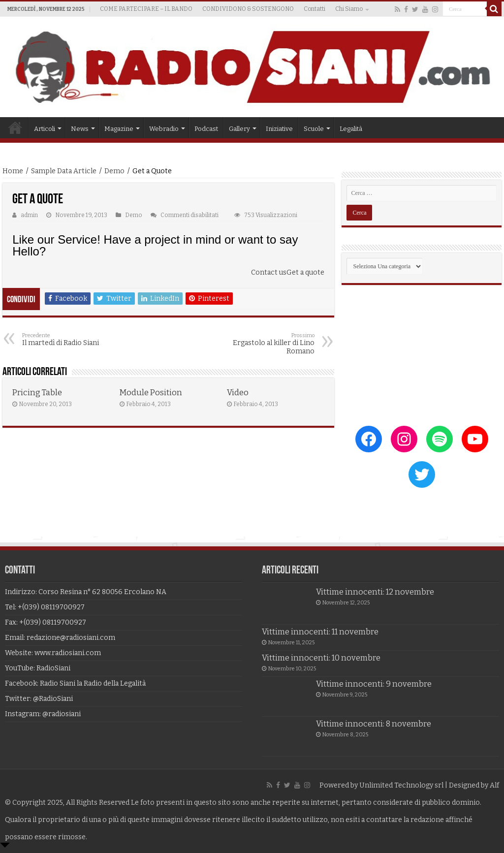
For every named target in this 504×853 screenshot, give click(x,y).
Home (15, 127)
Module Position (151, 393)
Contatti (315, 9)
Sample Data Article (64, 171)
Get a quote (305, 272)
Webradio (164, 129)
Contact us (269, 272)
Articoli (45, 129)
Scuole (314, 129)
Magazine (119, 129)
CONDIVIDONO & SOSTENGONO (248, 9)
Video (238, 393)
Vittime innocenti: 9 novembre (374, 684)
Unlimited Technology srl (401, 785)
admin (29, 215)
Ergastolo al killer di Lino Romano (264, 344)
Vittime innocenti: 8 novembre (374, 724)
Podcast (206, 129)
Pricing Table (37, 393)
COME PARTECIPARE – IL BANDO (146, 9)
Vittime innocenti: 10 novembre (321, 658)
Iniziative (279, 129)
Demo (114, 171)
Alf (494, 785)
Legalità (351, 129)
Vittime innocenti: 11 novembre (320, 632)
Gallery (239, 129)
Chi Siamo (349, 9)
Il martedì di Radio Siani (73, 340)
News (80, 129)
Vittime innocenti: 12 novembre (375, 592)
